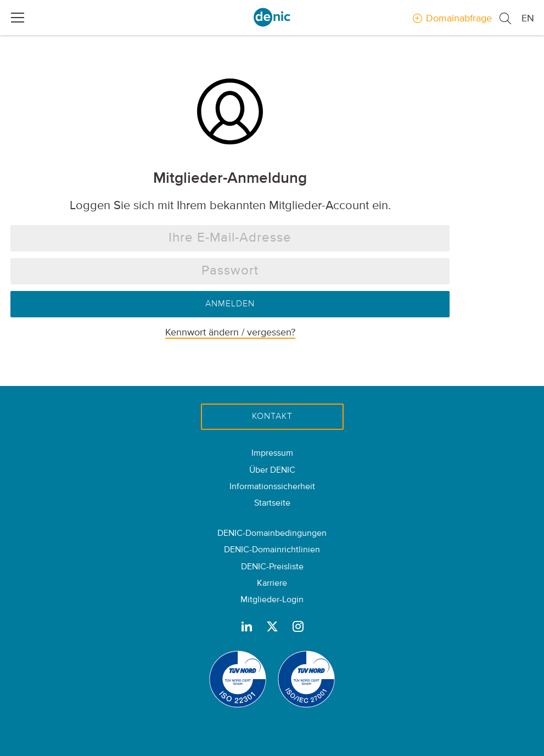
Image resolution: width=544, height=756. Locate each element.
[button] (510, 19)
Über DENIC (272, 471)
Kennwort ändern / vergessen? (230, 333)
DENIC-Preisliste (272, 567)
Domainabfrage (459, 19)
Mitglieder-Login (272, 600)
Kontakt (272, 417)
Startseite (272, 503)
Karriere (272, 584)
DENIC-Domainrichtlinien (272, 550)
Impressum (272, 453)
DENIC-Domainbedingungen (272, 534)
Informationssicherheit (272, 487)
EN (528, 19)
